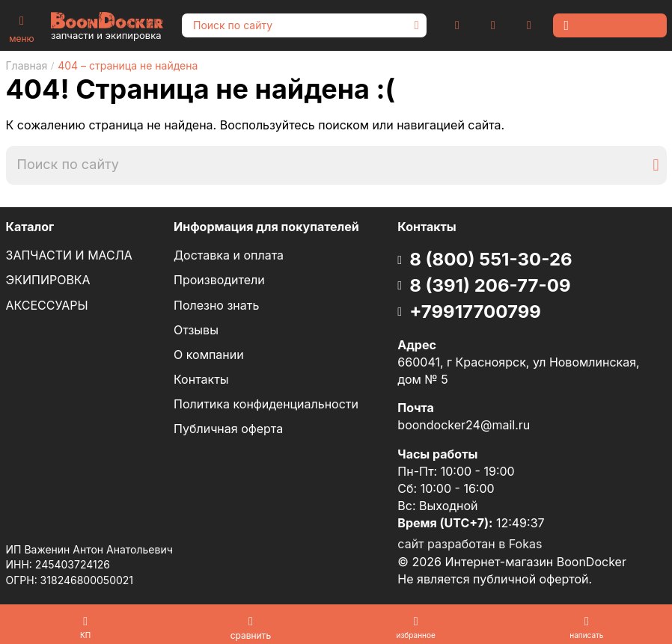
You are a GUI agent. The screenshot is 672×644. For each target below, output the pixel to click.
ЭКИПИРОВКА (48, 280)
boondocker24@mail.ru (464, 425)
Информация (266, 227)
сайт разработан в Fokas (470, 544)
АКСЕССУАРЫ (47, 305)
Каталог (30, 227)
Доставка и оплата (229, 255)
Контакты (201, 379)
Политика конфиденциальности (266, 404)
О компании (209, 355)
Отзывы (196, 330)
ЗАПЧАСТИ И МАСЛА (69, 255)
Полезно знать (216, 305)
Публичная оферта (228, 429)
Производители (219, 280)
